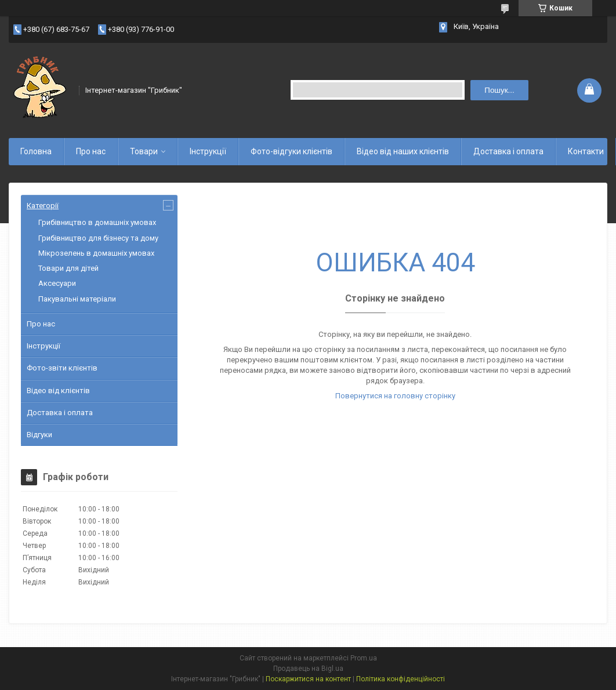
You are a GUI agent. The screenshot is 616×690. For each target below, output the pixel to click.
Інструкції (208, 151)
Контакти (586, 151)
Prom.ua (364, 658)
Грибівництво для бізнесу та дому (98, 238)
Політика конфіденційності (401, 679)
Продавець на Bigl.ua (308, 669)
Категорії (43, 206)
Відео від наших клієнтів (403, 151)
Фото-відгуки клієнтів (291, 151)
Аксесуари (57, 283)
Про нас (91, 151)
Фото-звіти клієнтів (62, 368)
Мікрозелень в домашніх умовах (96, 253)
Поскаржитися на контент (308, 679)
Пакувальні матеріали (77, 299)
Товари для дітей (68, 268)
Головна (36, 151)
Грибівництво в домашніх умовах (97, 222)
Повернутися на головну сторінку (395, 396)
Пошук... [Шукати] (499, 90)
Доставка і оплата (508, 151)
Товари (144, 151)
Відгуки (39, 435)
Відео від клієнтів (58, 391)
